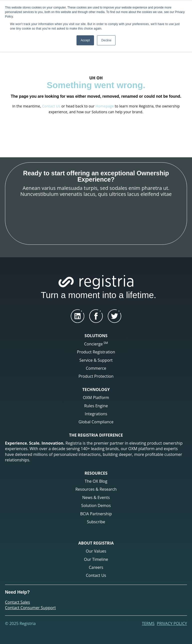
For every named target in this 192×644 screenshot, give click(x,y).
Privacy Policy (172, 623)
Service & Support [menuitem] (96, 360)
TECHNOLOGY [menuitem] (96, 390)
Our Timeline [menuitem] (96, 559)
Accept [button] (85, 40)
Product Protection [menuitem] (96, 376)
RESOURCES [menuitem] (96, 473)
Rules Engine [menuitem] (96, 406)
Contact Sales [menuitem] (17, 602)
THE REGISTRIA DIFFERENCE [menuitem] (96, 435)
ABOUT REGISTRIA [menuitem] (96, 543)
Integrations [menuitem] (96, 414)
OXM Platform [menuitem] (96, 398)
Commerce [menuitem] (96, 368)
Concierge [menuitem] (96, 344)
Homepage (105, 106)
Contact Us (51, 106)
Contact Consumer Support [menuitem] (30, 608)
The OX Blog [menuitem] (96, 481)
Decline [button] (106, 40)
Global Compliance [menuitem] (96, 422)
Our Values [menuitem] (96, 551)
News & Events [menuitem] (96, 497)
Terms (148, 623)
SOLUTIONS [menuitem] (96, 336)
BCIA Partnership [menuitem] (96, 514)
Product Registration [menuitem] (96, 352)
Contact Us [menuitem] (96, 575)
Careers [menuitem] (96, 567)
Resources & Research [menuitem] (96, 489)
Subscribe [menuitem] (96, 522)
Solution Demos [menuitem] (96, 505)
